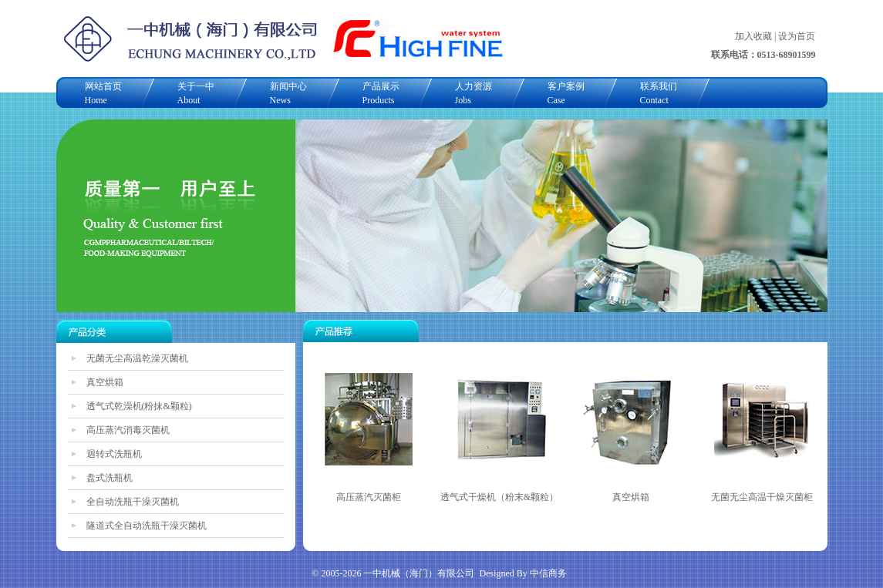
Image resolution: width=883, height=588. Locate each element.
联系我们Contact (659, 93)
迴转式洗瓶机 (114, 454)
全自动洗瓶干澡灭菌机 (133, 502)
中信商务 (548, 573)
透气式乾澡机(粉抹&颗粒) (139, 406)
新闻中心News (288, 93)
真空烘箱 (105, 382)
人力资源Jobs (474, 93)
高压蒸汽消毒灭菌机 (128, 430)
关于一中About (196, 93)
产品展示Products (381, 93)
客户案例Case (566, 93)
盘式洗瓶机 (110, 478)
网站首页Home (103, 93)
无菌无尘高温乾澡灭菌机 (137, 358)
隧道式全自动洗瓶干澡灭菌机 (147, 526)
